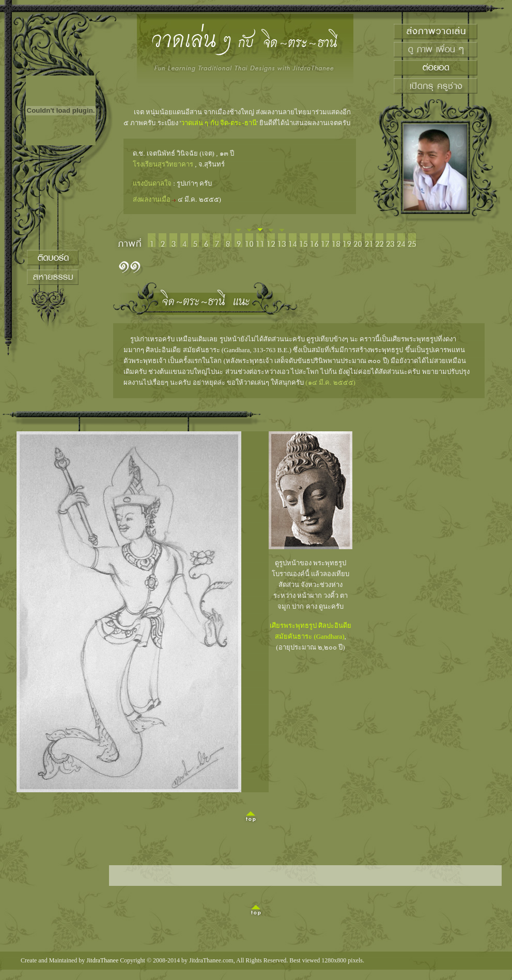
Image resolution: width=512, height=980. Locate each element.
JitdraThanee (102, 960)
